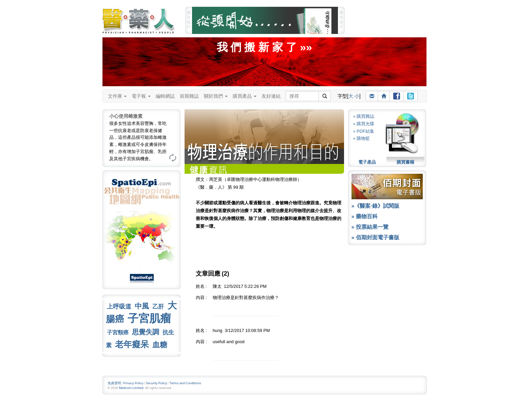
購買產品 (245, 96)
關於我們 (216, 96)
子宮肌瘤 (149, 318)
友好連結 (271, 96)
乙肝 (158, 307)
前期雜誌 (189, 96)
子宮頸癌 (118, 332)
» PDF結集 (364, 131)
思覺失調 (146, 332)
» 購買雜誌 (364, 116)
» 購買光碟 (364, 124)
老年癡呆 (132, 344)
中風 (142, 306)
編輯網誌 (165, 96)
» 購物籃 (362, 138)
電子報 (141, 96)
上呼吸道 (119, 307)
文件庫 (117, 96)
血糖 (160, 345)
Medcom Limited (131, 388)
